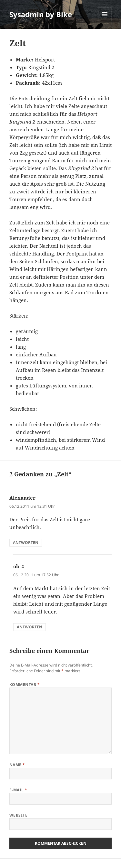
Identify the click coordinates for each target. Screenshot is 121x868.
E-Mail (18, 790)
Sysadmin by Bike (41, 14)
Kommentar (25, 684)
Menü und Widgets (105, 21)
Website (18, 815)
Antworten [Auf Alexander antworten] (26, 542)
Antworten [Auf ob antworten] (30, 627)
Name (17, 765)
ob (16, 566)
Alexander (22, 498)
